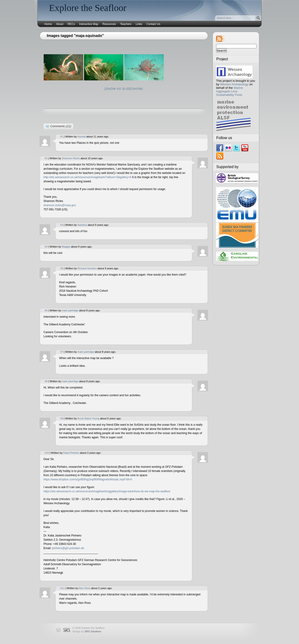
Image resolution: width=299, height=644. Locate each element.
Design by (87, 631)
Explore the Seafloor (88, 8)
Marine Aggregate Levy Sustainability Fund (230, 91)
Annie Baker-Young (88, 418)
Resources (109, 24)
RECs (71, 24)
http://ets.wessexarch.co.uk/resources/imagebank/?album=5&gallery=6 (87, 177)
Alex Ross (85, 588)
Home (48, 24)
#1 (62, 137)
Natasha (82, 225)
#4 (46, 247)
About (60, 24)
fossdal (82, 137)
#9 (62, 418)
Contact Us (153, 24)
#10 (47, 453)
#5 (62, 268)
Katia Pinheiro (71, 453)
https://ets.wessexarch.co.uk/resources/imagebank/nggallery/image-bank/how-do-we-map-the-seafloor (107, 491)
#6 (46, 310)
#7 (62, 352)
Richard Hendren (87, 268)
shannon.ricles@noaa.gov (60, 205)
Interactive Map (89, 24)
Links (139, 24)
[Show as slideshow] (124, 89)
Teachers (126, 24)
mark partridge (70, 310)
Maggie (66, 247)
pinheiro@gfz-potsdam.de (68, 548)
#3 (62, 225)
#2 (46, 158)
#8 (46, 381)
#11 (62, 588)
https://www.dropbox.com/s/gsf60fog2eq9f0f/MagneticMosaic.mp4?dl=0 (88, 479)
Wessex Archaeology (234, 84)
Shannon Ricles (71, 158)
